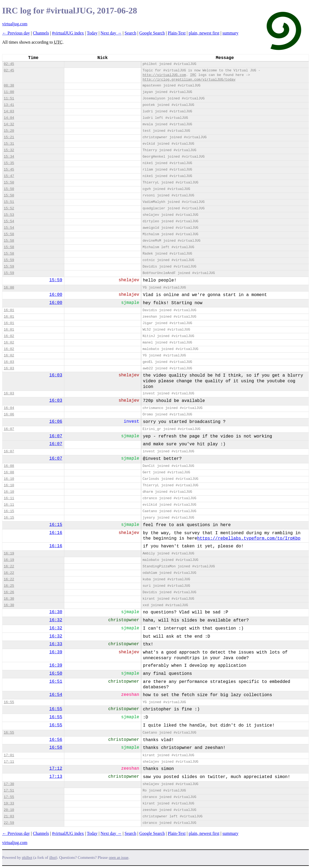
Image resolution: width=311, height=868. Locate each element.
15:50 (9, 183)
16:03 (9, 362)
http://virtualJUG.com (164, 75)
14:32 (9, 124)
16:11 (9, 498)
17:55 (9, 797)
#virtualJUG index (68, 33)
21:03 (9, 816)
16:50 (56, 673)
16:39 (56, 652)
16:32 (56, 620)
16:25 (9, 586)
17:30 (9, 784)
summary (231, 33)
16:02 (9, 336)
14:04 (9, 118)
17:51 (9, 791)
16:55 (9, 702)
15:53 (9, 215)
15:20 (9, 131)
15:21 (9, 137)
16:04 (9, 408)
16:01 (9, 310)
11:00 (9, 92)
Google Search (152, 33)
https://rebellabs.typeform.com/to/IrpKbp (249, 539)
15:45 (9, 170)
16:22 (9, 566)
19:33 (9, 803)
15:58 (9, 234)
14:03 (9, 111)
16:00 (9, 288)
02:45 (9, 64)
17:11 (9, 762)
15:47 (9, 176)
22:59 (9, 823)
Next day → (111, 33)
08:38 (9, 86)
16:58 (56, 748)
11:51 (9, 98)
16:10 (9, 479)
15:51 (9, 202)
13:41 (9, 105)
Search (130, 33)
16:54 (56, 695)
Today (92, 33)
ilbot (53, 858)
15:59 (9, 260)
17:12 (56, 769)
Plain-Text (177, 33)
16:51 (56, 682)
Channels (41, 33)
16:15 (9, 511)
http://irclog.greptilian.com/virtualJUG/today (189, 80)
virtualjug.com (15, 24)
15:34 (9, 157)
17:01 (9, 755)
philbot (27, 858)
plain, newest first (204, 33)
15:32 (9, 150)
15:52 (9, 208)
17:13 (56, 777)
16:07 (9, 429)
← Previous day (16, 33)
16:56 (56, 740)
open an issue (119, 858)
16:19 (9, 553)
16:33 (56, 644)
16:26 (9, 592)
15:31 (9, 144)
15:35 (9, 163)
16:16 (56, 533)
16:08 (9, 466)
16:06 (9, 414)
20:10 (9, 810)
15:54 (9, 221)
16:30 (9, 599)
